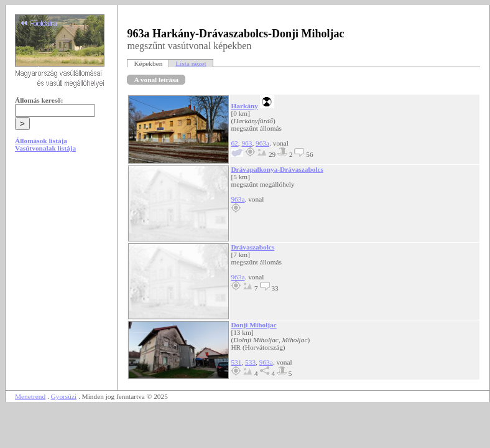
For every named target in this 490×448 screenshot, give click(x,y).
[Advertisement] (62, 256)
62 (234, 143)
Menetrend (30, 396)
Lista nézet (191, 63)
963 (247, 143)
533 (250, 362)
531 (236, 362)
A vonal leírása (156, 80)
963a (262, 143)
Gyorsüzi (64, 396)
